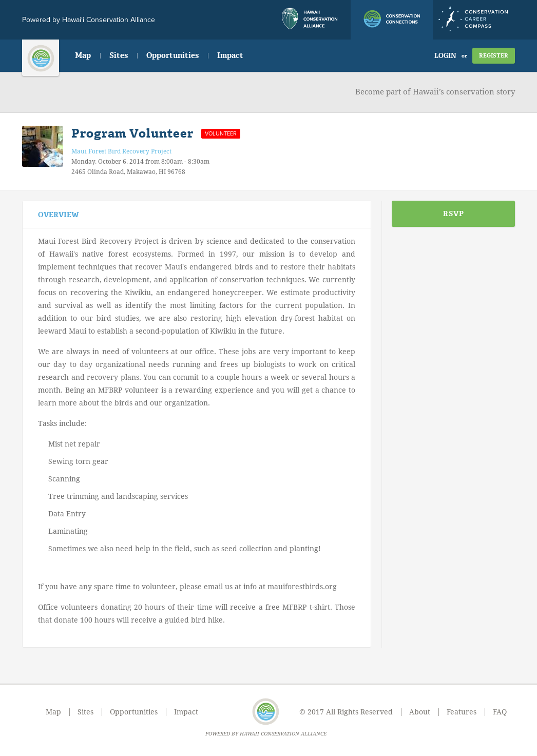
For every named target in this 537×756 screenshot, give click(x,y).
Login (445, 56)
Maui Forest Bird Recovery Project (121, 151)
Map (83, 55)
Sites (119, 55)
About (420, 712)
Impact (230, 55)
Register (494, 56)
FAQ (500, 712)
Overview (59, 215)
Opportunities (172, 55)
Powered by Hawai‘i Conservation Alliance (89, 20)
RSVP (454, 214)
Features (462, 712)
